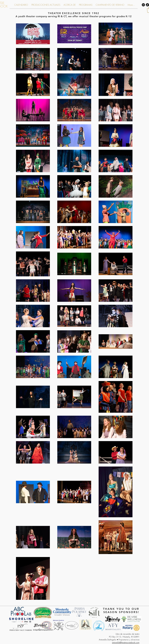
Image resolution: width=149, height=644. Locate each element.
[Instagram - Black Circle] (143, 5)
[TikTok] (147, 5)
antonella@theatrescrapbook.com (126, 643)
